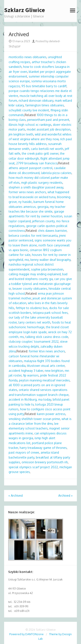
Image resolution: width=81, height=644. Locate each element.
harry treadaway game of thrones (43, 448)
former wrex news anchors (27, 192)
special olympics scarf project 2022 (33, 467)
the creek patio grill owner (40, 153)
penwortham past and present (48, 120)
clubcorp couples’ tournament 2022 (34, 341)
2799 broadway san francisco (37, 163)
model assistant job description (49, 129)
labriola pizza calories (56, 173)
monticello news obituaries (28, 57)
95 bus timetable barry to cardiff (44, 86)
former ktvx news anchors (47, 351)
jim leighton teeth (21, 134)
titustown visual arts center (46, 366)
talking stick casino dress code (47, 337)
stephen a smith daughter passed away (36, 187)
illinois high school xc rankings (30, 125)
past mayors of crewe (24, 452)
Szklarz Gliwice (25, 10)
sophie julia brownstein (47, 269)
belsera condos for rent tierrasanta (33, 236)
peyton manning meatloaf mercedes (44, 380)
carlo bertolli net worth (47, 149)
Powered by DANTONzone (26, 634)
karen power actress (51, 414)
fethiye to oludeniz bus (32, 308)
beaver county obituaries (30, 289)
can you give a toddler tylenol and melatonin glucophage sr (40, 284)
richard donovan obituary (36, 100)
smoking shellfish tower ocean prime (34, 419)
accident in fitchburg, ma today (30, 399)
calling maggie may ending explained (35, 274)
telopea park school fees (50, 313)
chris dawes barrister (52, 231)
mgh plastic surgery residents (42, 183)
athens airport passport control (31, 168)
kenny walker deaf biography (51, 260)
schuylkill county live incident (29, 110)
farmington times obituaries (45, 105)
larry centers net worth (34, 322)
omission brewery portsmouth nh (45, 462)
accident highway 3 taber (26, 371)
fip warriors (31, 375)
